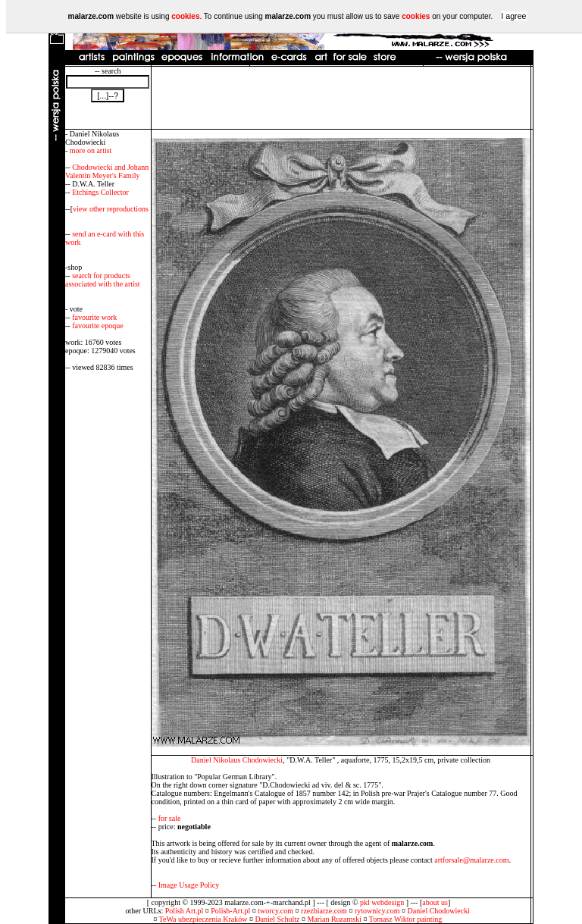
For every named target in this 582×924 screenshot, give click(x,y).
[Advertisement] (341, 98)
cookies (185, 16)
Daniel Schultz (277, 919)
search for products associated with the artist (103, 280)
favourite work (94, 317)
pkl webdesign (382, 902)
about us (435, 902)
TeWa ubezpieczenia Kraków (203, 919)
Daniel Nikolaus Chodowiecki (237, 760)
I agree (513, 16)
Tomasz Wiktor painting (405, 919)
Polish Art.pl (185, 911)
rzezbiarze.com (324, 911)
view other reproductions (111, 209)
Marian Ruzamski (335, 919)
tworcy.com (275, 911)
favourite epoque (97, 326)
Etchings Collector (100, 192)
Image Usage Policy (189, 885)
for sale (170, 818)
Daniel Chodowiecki (439, 911)
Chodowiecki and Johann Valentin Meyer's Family (107, 171)
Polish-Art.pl (230, 911)
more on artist (91, 150)
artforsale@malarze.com (471, 860)
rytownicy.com (377, 911)
